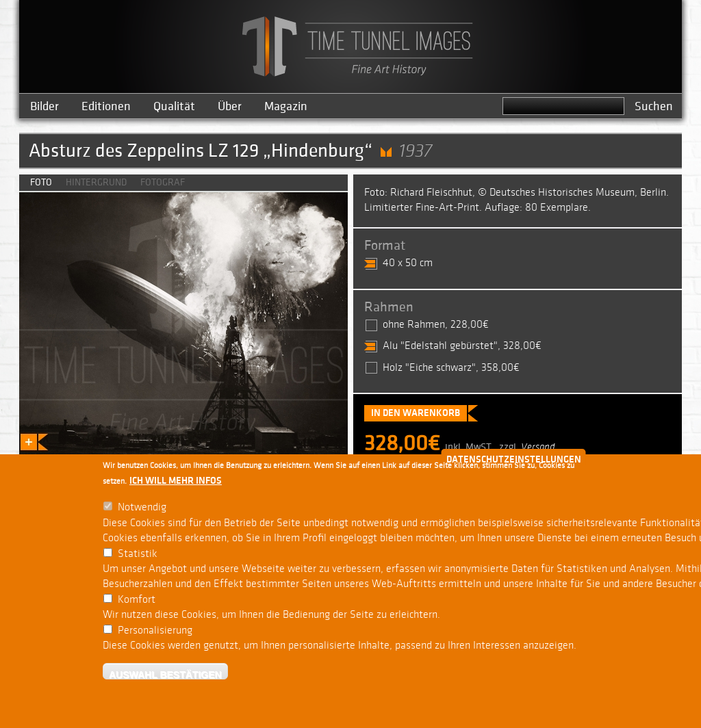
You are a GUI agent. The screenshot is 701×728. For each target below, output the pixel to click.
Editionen (106, 106)
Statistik (138, 554)
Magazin (286, 106)
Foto (41, 182)
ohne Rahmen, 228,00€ (436, 325)
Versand (538, 447)
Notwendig (142, 507)
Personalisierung (155, 630)
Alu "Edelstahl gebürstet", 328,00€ (462, 346)
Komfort (137, 600)
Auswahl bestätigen (165, 674)
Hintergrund (96, 182)
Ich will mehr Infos (176, 481)
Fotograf (163, 182)
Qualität (174, 106)
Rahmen (389, 307)
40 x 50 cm (408, 263)
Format (385, 246)
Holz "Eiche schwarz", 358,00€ (451, 368)
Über (230, 106)
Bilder (44, 106)
